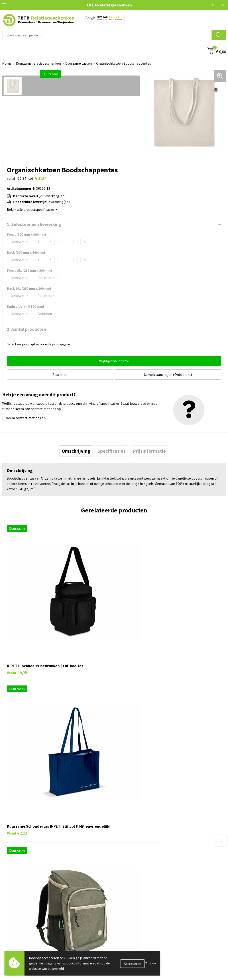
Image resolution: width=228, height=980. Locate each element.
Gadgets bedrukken (17, 945)
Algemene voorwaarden (134, 966)
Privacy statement (130, 952)
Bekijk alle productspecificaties (32, 209)
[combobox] (107, 35)
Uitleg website (127, 869)
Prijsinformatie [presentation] (149, 450)
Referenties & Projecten (135, 945)
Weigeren (151, 963)
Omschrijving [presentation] (76, 450)
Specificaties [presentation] (112, 450)
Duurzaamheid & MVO (132, 903)
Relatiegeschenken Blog (135, 938)
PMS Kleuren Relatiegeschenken (141, 882)
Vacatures (124, 932)
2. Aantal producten (26, 329)
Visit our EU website (131, 972)
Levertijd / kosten (130, 862)
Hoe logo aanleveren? (133, 889)
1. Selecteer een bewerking (34, 224)
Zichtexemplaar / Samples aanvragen (145, 896)
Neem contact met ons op (26, 417)
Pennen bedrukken (16, 925)
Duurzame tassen (78, 63)
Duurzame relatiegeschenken (38, 63)
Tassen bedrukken (16, 932)
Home (7, 63)
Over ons (123, 925)
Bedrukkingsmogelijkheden (137, 876)
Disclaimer (124, 959)
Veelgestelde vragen (132, 855)
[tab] (76, 450)
